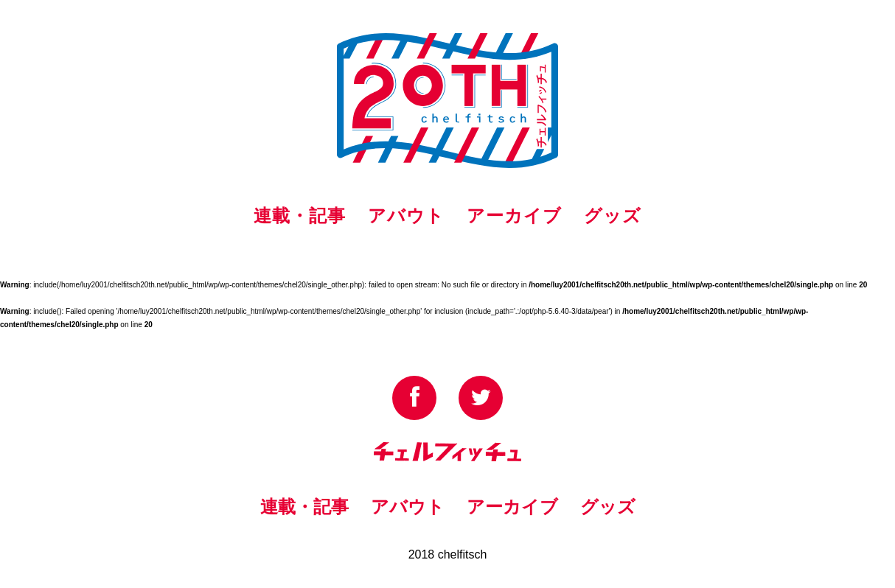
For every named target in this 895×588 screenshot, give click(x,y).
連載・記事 (300, 216)
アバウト (406, 216)
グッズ (613, 216)
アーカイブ (514, 216)
